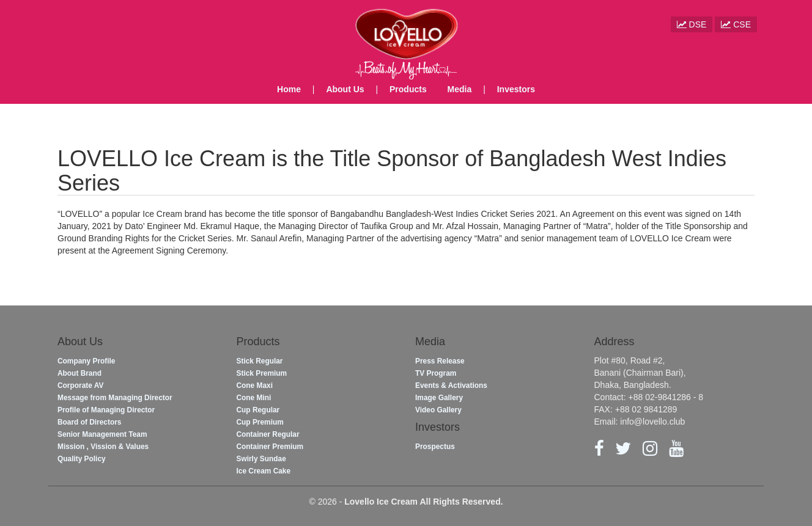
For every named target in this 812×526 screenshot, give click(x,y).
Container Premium (270, 447)
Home (289, 89)
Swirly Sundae (261, 459)
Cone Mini (254, 398)
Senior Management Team (102, 434)
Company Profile (86, 361)
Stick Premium (262, 373)
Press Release (440, 361)
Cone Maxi (255, 385)
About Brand (79, 373)
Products (408, 89)
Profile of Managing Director (106, 410)
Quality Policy (82, 459)
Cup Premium (260, 422)
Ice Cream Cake (264, 471)
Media (460, 89)
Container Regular (268, 434)
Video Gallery (438, 410)
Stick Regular (260, 361)
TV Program (436, 373)
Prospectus (435, 447)
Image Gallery (439, 398)
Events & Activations (451, 385)
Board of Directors (89, 422)
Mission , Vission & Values (103, 447)
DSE (692, 24)
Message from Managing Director (115, 398)
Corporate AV (80, 385)
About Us (345, 89)
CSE (736, 24)
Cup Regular (258, 410)
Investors (516, 89)
